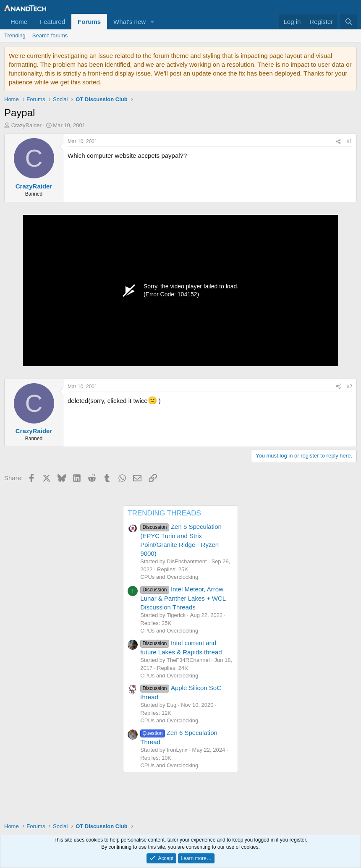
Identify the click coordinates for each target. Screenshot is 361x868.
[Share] (338, 142)
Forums (89, 22)
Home (19, 22)
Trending (15, 35)
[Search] (349, 22)
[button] (152, 22)
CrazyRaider (26, 125)
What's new (129, 22)
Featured (52, 22)
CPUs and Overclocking (169, 577)
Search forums (50, 35)
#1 (349, 141)
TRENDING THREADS (164, 513)
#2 (349, 387)
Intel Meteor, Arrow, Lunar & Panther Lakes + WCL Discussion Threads (183, 598)
